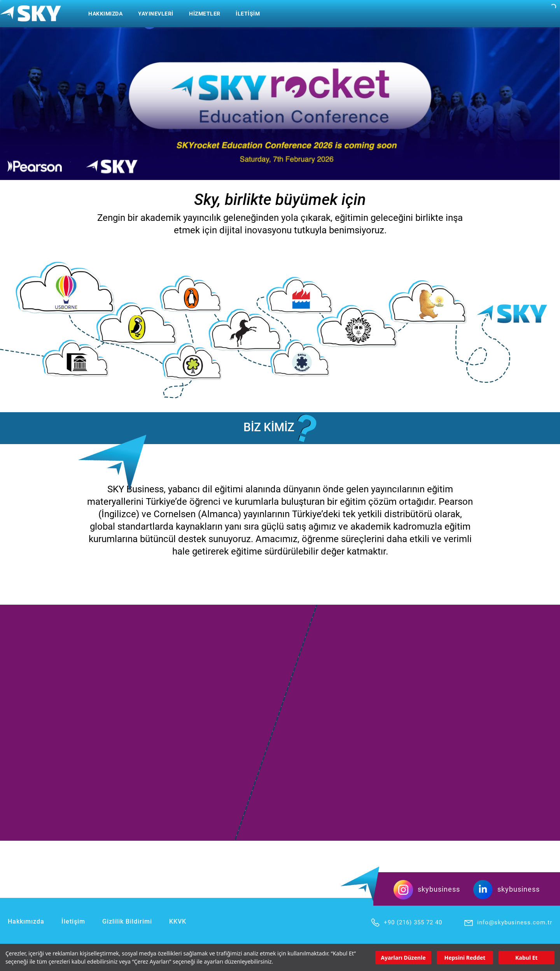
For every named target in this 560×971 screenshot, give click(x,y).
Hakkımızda (26, 921)
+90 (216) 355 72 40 (406, 922)
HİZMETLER (205, 14)
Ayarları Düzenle (403, 958)
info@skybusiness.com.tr (508, 922)
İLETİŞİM (248, 14)
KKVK (178, 921)
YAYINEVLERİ (156, 14)
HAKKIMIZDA (105, 14)
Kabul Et (526, 958)
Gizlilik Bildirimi (127, 921)
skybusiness (427, 889)
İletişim (73, 921)
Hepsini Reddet (465, 958)
